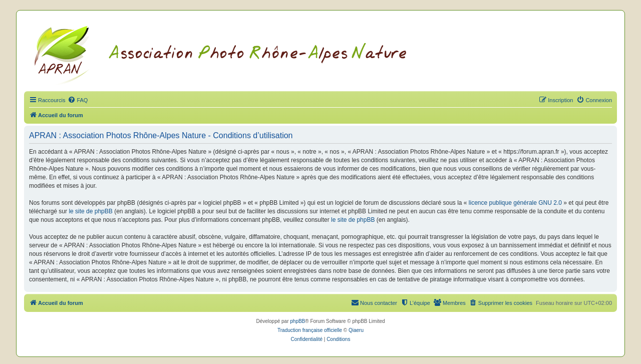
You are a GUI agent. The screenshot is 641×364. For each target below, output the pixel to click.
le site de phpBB (90, 211)
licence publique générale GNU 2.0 (515, 203)
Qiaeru (356, 330)
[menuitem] (78, 100)
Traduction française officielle (310, 330)
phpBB (297, 321)
